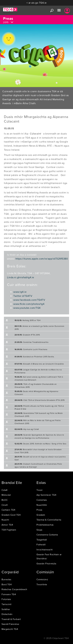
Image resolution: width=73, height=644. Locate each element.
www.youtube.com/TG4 (27, 308)
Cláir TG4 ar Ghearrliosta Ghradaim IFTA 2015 (40, 400)
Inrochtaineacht (45, 550)
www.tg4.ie (20, 292)
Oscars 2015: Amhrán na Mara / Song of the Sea (40, 444)
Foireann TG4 (9, 594)
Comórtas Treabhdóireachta (31, 342)
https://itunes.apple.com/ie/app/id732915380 (42, 259)
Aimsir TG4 (7, 525)
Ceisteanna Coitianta (47, 535)
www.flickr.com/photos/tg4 (29, 304)
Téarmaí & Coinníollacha (49, 520)
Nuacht (5, 520)
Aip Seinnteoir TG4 (46, 495)
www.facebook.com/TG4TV (29, 300)
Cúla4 (5, 490)
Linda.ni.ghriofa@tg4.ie (21, 277)
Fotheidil (41, 545)
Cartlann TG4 (8, 510)
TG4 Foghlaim (9, 530)
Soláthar (6, 609)
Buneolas (6, 579)
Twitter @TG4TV (23, 296)
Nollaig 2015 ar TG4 (28, 320)
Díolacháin (7, 614)
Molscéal (6, 495)
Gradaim (41, 515)
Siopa (39, 530)
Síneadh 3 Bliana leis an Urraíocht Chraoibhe (39, 364)
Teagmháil (42, 540)
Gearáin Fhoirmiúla (46, 564)
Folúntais (6, 599)
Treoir (40, 490)
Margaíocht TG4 (10, 629)
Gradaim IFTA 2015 (27, 335)
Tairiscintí (7, 604)
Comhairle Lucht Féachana (31, 349)
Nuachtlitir (42, 505)
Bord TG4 (7, 584)
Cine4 (5, 505)
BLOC (5, 500)
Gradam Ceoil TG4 (11, 515)
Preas (39, 510)
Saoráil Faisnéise (10, 624)
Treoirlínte (42, 584)
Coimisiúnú (42, 579)
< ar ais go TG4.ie (37, 3)
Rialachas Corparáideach (14, 589)
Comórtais (42, 500)
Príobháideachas (45, 525)
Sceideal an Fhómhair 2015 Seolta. (35, 357)
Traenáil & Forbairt (11, 619)
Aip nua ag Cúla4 (27, 429)
